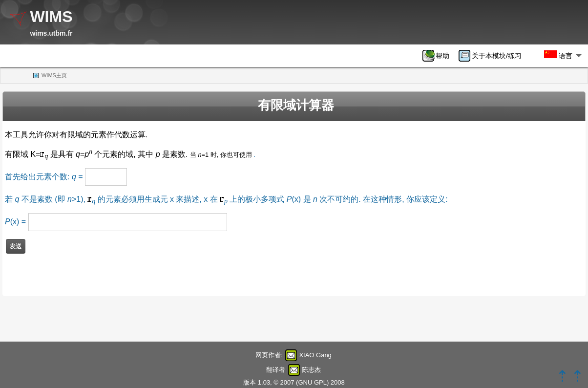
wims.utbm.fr (51, 33)
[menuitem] (439, 56)
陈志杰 (311, 370)
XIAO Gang (315, 355)
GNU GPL (312, 382)
